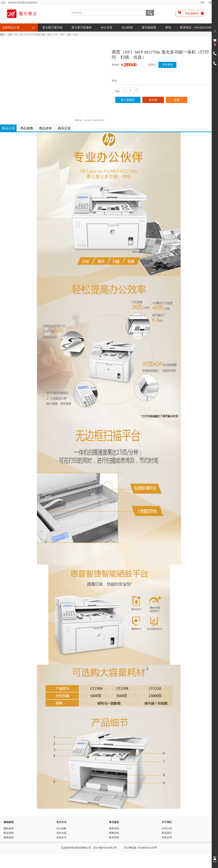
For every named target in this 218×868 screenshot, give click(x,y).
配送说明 (9, 833)
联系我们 (167, 833)
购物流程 (9, 837)
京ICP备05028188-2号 (105, 848)
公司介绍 (167, 828)
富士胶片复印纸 (52, 27)
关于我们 (167, 822)
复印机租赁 (149, 27)
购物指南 (9, 822)
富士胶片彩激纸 (82, 27)
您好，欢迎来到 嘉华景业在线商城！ (20, 3)
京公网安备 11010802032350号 (140, 848)
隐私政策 (9, 828)
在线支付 (61, 837)
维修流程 (114, 833)
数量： (119, 91)
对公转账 (61, 828)
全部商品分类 (11, 27)
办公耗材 (127, 27)
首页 (2, 35)
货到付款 (61, 833)
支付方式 (61, 822)
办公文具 (106, 27)
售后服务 (114, 822)
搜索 (150, 13)
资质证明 (167, 837)
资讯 (168, 27)
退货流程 (114, 828)
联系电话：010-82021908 (196, 27)
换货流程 (114, 837)
